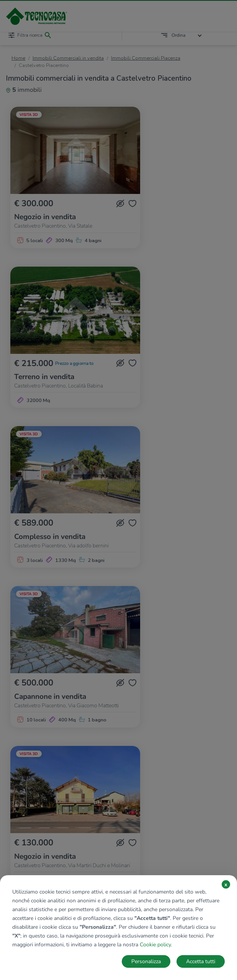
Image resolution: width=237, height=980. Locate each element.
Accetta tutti (201, 961)
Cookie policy (155, 945)
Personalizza (146, 961)
